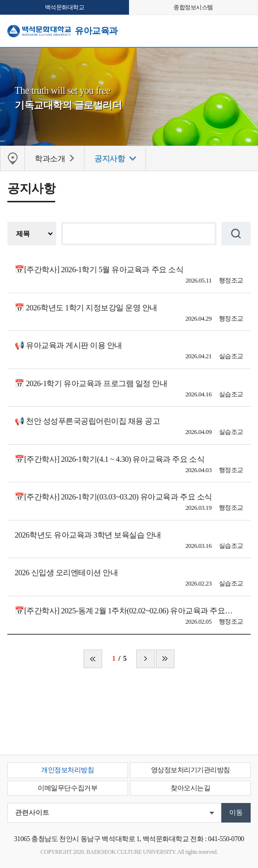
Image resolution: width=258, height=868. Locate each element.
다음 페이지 (146, 659)
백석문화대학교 (65, 7)
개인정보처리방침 (67, 770)
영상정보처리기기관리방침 (191, 770)
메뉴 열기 (243, 30)
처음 (93, 659)
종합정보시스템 (193, 7)
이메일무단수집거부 (67, 788)
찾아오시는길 (190, 788)
